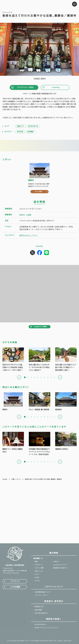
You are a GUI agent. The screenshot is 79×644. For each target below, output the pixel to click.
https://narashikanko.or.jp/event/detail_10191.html (40, 444)
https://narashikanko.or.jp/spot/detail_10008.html (66, 402)
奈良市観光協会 (15, 4)
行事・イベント (16, 479)
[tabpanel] (13, 360)
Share (40, 253)
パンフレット (15, 581)
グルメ (37, 574)
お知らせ (56, 562)
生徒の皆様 (38, 610)
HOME (5, 479)
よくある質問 (15, 587)
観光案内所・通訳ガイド (61, 568)
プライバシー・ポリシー (42, 595)
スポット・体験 (39, 568)
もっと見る (39, 192)
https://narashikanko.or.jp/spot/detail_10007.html (13, 402)
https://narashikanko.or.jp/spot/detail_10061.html (66, 441)
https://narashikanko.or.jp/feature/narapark (40, 360)
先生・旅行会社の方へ (42, 613)
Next (60, 377)
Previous (19, 377)
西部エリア (20, 126)
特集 (36, 562)
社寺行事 (20, 132)
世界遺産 (30, 132)
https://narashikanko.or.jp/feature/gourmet (13, 360)
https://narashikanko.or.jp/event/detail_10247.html (13, 443)
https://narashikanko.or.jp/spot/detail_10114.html (40, 402)
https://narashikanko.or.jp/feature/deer (66, 360)
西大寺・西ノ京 (33, 126)
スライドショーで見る (25, 87)
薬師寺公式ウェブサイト (29, 235)
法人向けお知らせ (40, 624)
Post (32, 253)
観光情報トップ (38, 558)
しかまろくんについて (60, 565)
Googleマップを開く (41, 327)
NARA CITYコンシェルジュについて (47, 628)
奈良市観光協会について (43, 592)
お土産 (37, 577)
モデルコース (39, 565)
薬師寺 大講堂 (25, 215)
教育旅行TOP (39, 607)
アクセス (37, 581)
